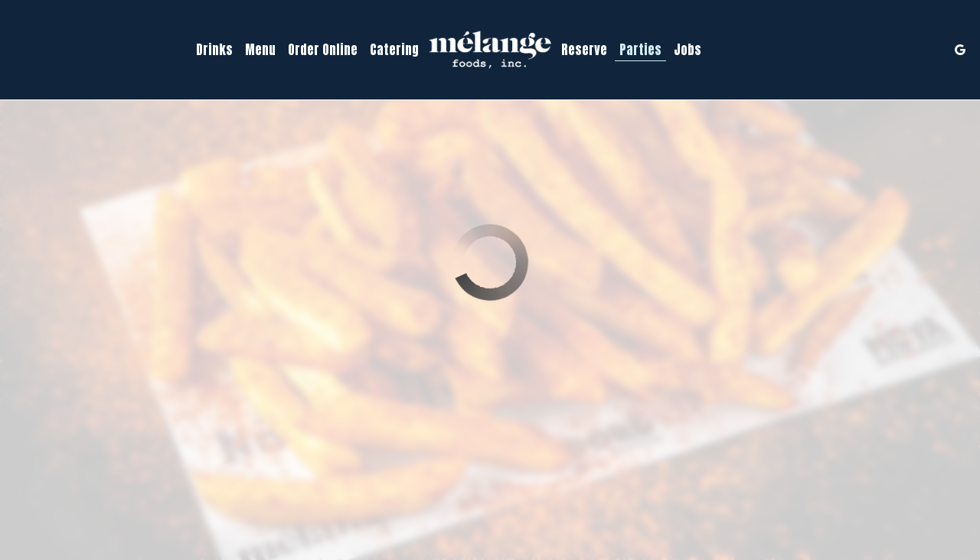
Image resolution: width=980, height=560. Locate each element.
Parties (640, 50)
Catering (394, 50)
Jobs (688, 50)
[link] (490, 49)
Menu (260, 50)
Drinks (214, 50)
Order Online (323, 50)
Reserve (584, 50)
